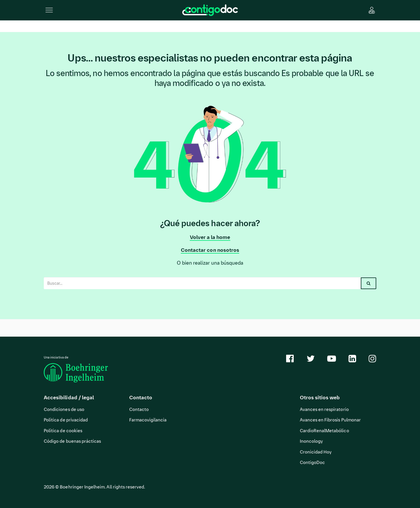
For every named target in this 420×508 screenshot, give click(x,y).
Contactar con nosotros (210, 250)
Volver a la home (210, 237)
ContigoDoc (313, 463)
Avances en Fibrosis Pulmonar (330, 420)
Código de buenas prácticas (72, 441)
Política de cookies (63, 431)
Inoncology (311, 441)
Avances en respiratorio (324, 409)
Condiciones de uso (64, 409)
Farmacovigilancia (148, 420)
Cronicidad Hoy (316, 452)
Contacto (139, 409)
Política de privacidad (66, 420)
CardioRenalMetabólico (324, 431)
